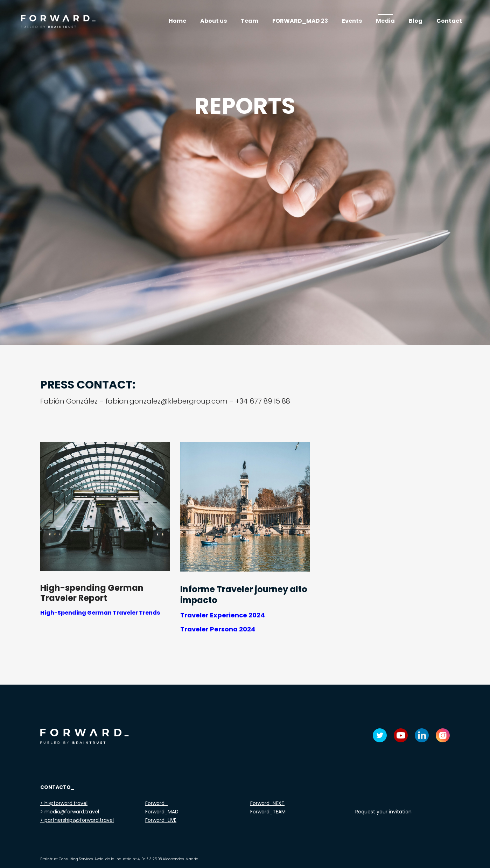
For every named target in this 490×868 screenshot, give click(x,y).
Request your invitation (383, 812)
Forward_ (156, 803)
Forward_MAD (162, 812)
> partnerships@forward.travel (77, 820)
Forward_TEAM (268, 812)
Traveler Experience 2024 (223, 615)
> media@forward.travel (70, 812)
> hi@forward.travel (64, 803)
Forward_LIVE (161, 820)
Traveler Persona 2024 (218, 629)
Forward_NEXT (267, 803)
